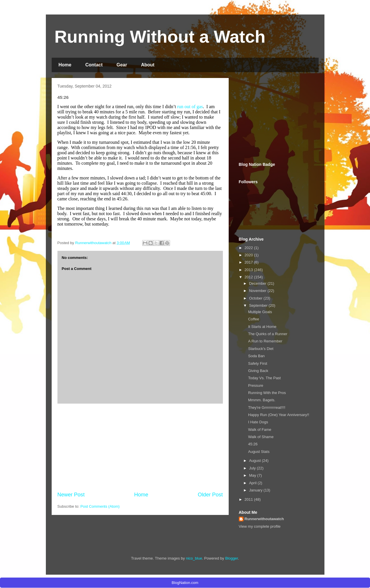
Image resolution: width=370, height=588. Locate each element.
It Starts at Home (262, 327)
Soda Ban (256, 356)
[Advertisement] (140, 447)
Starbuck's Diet (261, 349)
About (148, 65)
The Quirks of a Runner (268, 334)
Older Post (210, 495)
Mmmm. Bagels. (262, 400)
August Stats (259, 452)
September (259, 305)
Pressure (256, 385)
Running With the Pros (267, 393)
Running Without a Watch (160, 37)
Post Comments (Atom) (100, 506)
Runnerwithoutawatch (264, 519)
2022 (249, 248)
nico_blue (194, 558)
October (256, 298)
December (258, 283)
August (255, 461)
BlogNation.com (185, 583)
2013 (249, 270)
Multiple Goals (260, 312)
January (256, 490)
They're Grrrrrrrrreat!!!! (267, 408)
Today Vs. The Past (265, 378)
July (253, 468)
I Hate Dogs (258, 422)
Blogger (232, 558)
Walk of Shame (261, 437)
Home (65, 65)
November (258, 291)
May (253, 475)
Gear (122, 65)
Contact (94, 65)
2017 (249, 262)
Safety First (258, 363)
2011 (249, 499)
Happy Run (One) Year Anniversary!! (279, 415)
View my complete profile (260, 526)
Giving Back (258, 371)
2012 (249, 277)
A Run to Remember (265, 341)
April (253, 483)
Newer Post (71, 495)
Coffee (254, 319)
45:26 (253, 444)
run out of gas (190, 107)
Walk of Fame (260, 430)
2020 (249, 255)
